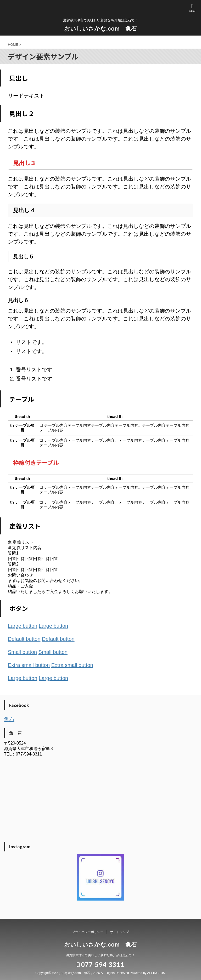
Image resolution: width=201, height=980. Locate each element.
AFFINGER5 (156, 973)
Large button (23, 626)
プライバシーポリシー (88, 932)
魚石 (9, 719)
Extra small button (29, 665)
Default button (24, 639)
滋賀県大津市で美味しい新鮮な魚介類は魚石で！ (100, 955)
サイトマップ (120, 932)
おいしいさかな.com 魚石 (100, 29)
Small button (22, 652)
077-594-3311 (100, 964)
